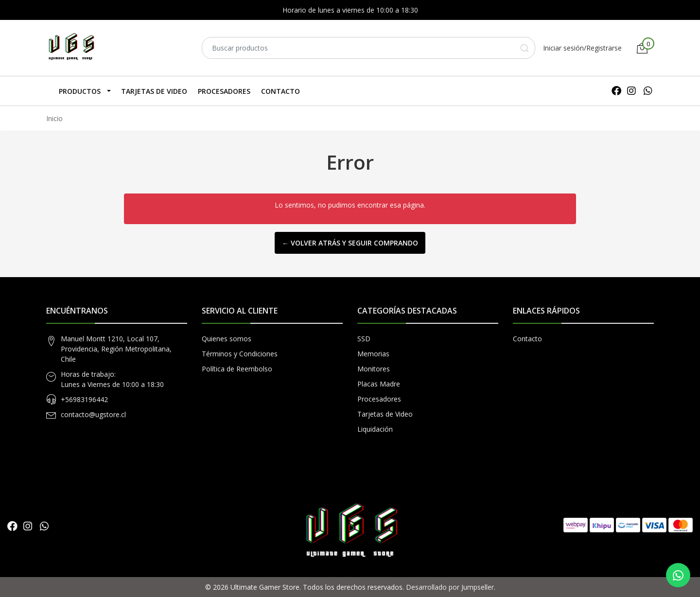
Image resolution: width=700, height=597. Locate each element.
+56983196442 (84, 399)
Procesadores (224, 91)
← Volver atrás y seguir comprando (350, 243)
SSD (364, 339)
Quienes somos (227, 339)
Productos (80, 91)
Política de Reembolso (237, 369)
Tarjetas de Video (154, 91)
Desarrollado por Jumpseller (450, 587)
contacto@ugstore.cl (93, 414)
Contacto (280, 91)
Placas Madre (379, 384)
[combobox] (368, 48)
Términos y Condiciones (240, 354)
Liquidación (375, 429)
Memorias (373, 354)
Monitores (374, 369)
